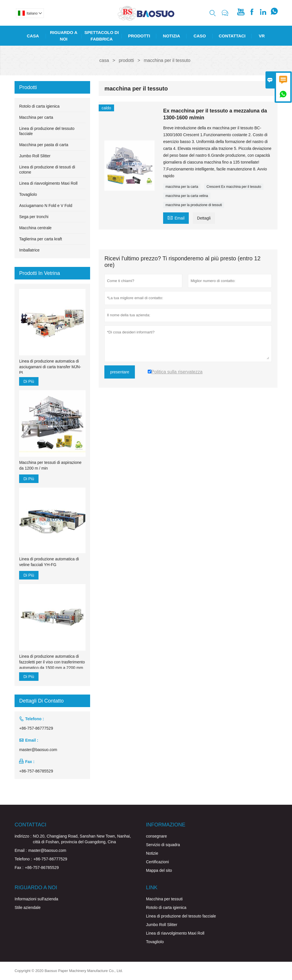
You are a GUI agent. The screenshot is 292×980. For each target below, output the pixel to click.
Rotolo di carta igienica (39, 106)
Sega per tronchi (34, 217)
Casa (33, 36)
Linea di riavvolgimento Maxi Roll (48, 183)
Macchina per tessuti (164, 899)
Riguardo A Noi (64, 36)
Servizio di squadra (163, 845)
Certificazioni (157, 862)
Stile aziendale (28, 907)
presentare (120, 372)
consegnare (156, 836)
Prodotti (139, 36)
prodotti (126, 60)
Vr (262, 36)
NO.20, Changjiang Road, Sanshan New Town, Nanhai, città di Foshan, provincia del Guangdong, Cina (82, 839)
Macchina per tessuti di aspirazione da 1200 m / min (50, 465)
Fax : (19, 868)
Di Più (29, 381)
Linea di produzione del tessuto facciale (181, 916)
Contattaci (232, 36)
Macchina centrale (35, 228)
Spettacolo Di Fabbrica (102, 36)
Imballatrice (29, 250)
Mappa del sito (159, 870)
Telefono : (23, 859)
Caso (200, 36)
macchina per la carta (182, 187)
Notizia (171, 36)
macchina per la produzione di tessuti (194, 205)
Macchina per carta (36, 117)
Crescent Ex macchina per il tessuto (234, 187)
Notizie (152, 853)
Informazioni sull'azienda (36, 899)
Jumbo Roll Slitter (35, 156)
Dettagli (204, 218)
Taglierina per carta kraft (40, 239)
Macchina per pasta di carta (44, 145)
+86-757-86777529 (36, 728)
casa (104, 60)
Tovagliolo (28, 194)
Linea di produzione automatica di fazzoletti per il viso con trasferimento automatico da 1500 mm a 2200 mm (52, 662)
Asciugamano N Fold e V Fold (46, 206)
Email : (21, 850)
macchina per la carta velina (187, 196)
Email (176, 217)
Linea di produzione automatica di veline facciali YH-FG (49, 562)
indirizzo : (23, 836)
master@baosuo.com (38, 750)
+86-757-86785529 (36, 771)
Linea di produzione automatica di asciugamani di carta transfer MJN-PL (50, 367)
